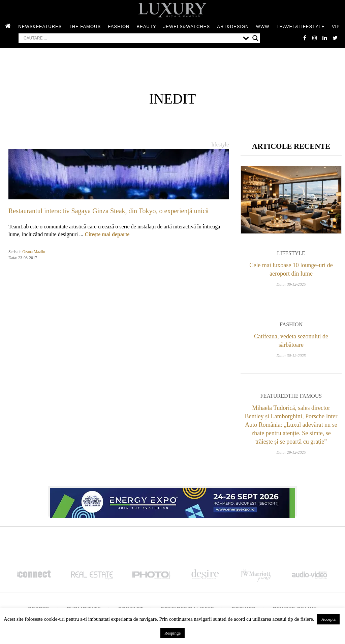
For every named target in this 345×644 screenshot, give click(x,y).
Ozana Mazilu (34, 252)
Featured (274, 396)
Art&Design (233, 26)
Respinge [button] (172, 633)
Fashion (119, 26)
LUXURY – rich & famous (172, 10)
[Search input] (132, 38)
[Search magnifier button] (255, 38)
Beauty (147, 26)
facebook (305, 38)
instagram (315, 38)
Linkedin (325, 38)
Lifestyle (220, 145)
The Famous (85, 26)
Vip (336, 26)
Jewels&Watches (187, 26)
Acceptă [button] (328, 619)
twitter (335, 38)
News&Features (40, 26)
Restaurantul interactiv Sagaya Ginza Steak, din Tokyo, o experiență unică (108, 211)
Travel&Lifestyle (301, 26)
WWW (263, 26)
